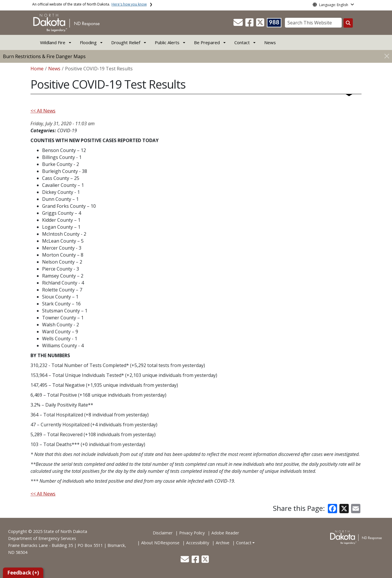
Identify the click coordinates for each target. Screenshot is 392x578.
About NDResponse (160, 543)
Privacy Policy (192, 533)
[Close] (387, 56)
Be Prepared (207, 42)
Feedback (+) (23, 573)
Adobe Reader (225, 533)
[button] (239, 24)
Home (37, 69)
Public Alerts (167, 42)
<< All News (43, 111)
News (270, 42)
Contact (244, 543)
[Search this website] (348, 23)
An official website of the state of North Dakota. (89, 4)
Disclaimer (163, 533)
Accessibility (198, 543)
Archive (223, 543)
